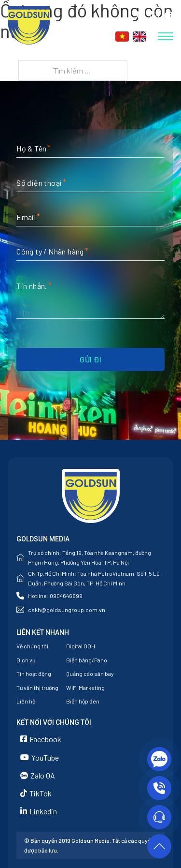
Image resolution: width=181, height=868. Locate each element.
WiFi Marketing (85, 688)
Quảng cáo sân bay (90, 673)
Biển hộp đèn (83, 701)
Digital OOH (81, 646)
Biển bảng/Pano (87, 660)
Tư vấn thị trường (37, 688)
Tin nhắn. (32, 286)
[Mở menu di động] (166, 36)
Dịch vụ (26, 660)
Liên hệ (26, 701)
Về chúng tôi (32, 646)
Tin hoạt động (34, 673)
